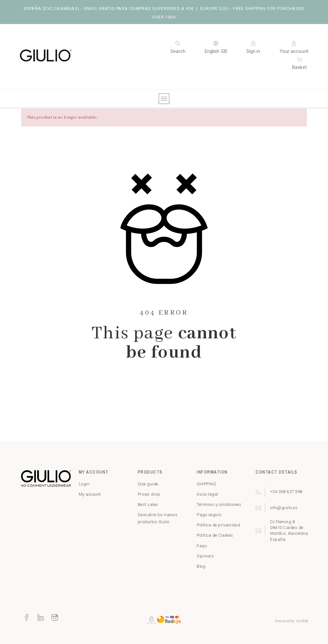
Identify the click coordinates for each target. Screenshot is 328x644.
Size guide (148, 484)
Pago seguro (209, 515)
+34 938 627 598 (286, 492)
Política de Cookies (215, 535)
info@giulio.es (284, 508)
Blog (201, 566)
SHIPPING (206, 484)
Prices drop (149, 494)
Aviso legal (207, 494)
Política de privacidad (218, 525)
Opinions (205, 556)
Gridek (302, 621)
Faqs (202, 546)
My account (90, 494)
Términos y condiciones (219, 504)
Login (84, 484)
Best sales (148, 504)
